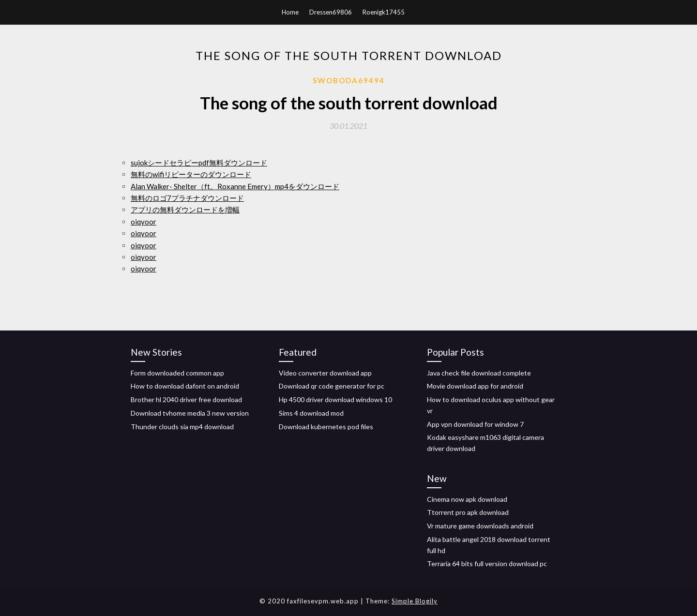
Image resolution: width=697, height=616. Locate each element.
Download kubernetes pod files (326, 427)
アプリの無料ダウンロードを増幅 (185, 210)
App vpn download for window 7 (475, 424)
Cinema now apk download (467, 499)
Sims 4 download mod (311, 413)
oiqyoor (144, 222)
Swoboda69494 (349, 80)
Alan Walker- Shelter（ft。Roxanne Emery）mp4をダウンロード (235, 186)
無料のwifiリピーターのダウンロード (191, 174)
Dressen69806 (331, 12)
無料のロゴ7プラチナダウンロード (187, 198)
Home (290, 12)
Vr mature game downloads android (480, 526)
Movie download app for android (475, 386)
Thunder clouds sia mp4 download (182, 427)
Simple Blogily (415, 601)
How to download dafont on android (185, 386)
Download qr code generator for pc (332, 386)
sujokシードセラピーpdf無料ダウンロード (199, 163)
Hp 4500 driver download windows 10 (335, 399)
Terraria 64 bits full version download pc (487, 563)
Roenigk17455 (384, 12)
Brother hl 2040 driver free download (186, 399)
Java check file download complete (479, 373)
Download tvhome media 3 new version (190, 413)
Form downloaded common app (177, 373)
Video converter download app (325, 373)
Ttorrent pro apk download (468, 512)
